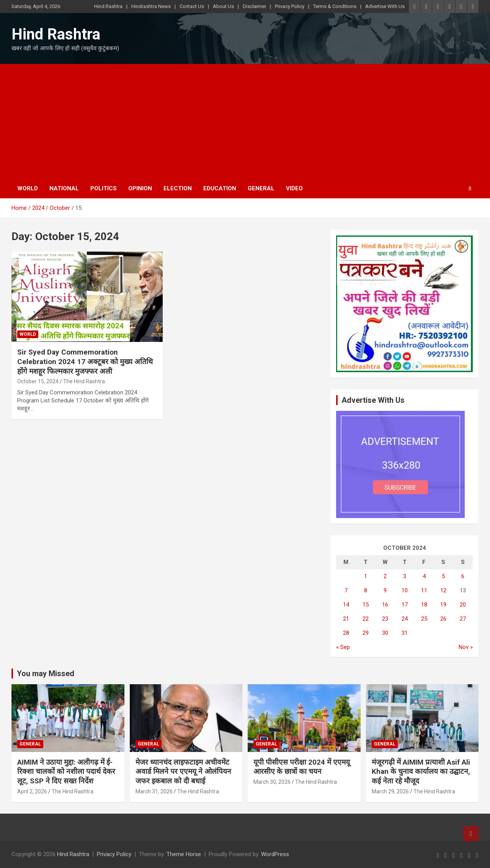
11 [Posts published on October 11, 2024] (424, 590)
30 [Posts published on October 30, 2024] (385, 633)
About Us (223, 6)
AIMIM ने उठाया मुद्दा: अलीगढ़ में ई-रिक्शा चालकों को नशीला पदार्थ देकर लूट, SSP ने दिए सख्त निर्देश (66, 772)
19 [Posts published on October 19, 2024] (443, 605)
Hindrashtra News (151, 6)
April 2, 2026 (32, 791)
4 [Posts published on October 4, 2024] (424, 576)
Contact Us (192, 6)
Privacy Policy (290, 6)
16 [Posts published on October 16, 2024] (385, 605)
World (28, 188)
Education (220, 188)
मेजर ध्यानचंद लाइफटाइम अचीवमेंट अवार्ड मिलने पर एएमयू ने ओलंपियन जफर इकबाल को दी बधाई (183, 772)
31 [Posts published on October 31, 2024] (405, 633)
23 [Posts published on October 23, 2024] (385, 619)
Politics (104, 188)
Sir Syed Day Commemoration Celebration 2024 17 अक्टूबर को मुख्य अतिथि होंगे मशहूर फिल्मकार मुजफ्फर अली (85, 361)
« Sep (343, 647)
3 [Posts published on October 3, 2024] (405, 576)
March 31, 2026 (154, 791)
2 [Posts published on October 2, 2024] (385, 576)
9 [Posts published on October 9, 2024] (385, 590)
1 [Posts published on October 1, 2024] (366, 576)
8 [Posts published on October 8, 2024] (366, 590)
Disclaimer (254, 6)
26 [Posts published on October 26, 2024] (443, 619)
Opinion (140, 188)
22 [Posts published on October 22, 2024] (366, 619)
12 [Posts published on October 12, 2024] (443, 590)
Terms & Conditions (335, 6)
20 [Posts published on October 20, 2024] (463, 605)
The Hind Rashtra (84, 381)
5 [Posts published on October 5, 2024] (443, 576)
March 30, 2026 (272, 782)
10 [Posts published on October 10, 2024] (405, 590)
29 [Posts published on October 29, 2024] (366, 633)
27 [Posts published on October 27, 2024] (463, 619)
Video (294, 188)
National (64, 188)
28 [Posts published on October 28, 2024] (346, 633)
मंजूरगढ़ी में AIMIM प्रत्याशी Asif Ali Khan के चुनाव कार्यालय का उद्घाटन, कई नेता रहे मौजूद (421, 772)
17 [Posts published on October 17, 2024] (405, 605)
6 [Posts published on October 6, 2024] (463, 576)
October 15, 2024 (38, 381)
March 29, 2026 (390, 791)
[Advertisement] (245, 121)
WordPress (275, 854)
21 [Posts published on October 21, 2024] (346, 619)
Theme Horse (184, 854)
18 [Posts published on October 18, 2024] (424, 605)
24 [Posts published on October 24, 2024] (405, 619)
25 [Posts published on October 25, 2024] (424, 619)
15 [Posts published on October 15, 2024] (366, 605)
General (261, 188)
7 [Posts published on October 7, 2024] (346, 590)
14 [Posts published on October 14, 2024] (346, 605)
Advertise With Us (385, 6)
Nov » (466, 647)
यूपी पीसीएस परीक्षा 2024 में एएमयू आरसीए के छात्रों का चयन (302, 767)
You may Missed (46, 673)
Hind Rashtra (108, 6)
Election (178, 188)
